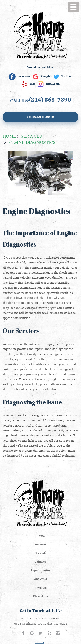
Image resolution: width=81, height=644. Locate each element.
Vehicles (40, 562)
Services (31, 136)
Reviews (40, 588)
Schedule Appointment (40, 117)
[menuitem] (40, 536)
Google (46, 76)
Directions (40, 596)
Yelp (32, 83)
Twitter (66, 76)
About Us (40, 579)
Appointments (40, 570)
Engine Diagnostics (31, 142)
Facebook (24, 76)
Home (9, 136)
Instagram (53, 83)
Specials (41, 553)
